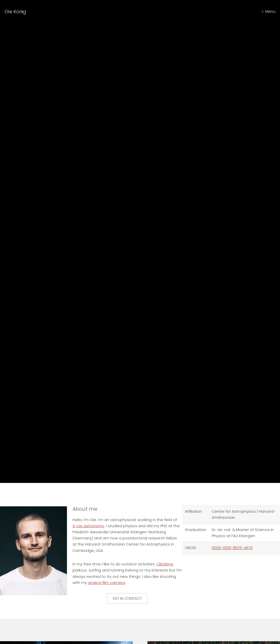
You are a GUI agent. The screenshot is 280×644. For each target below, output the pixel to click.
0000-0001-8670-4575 (232, 548)
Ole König (15, 12)
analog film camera (107, 583)
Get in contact (127, 598)
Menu (270, 11)
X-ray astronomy (88, 526)
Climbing (141, 248)
